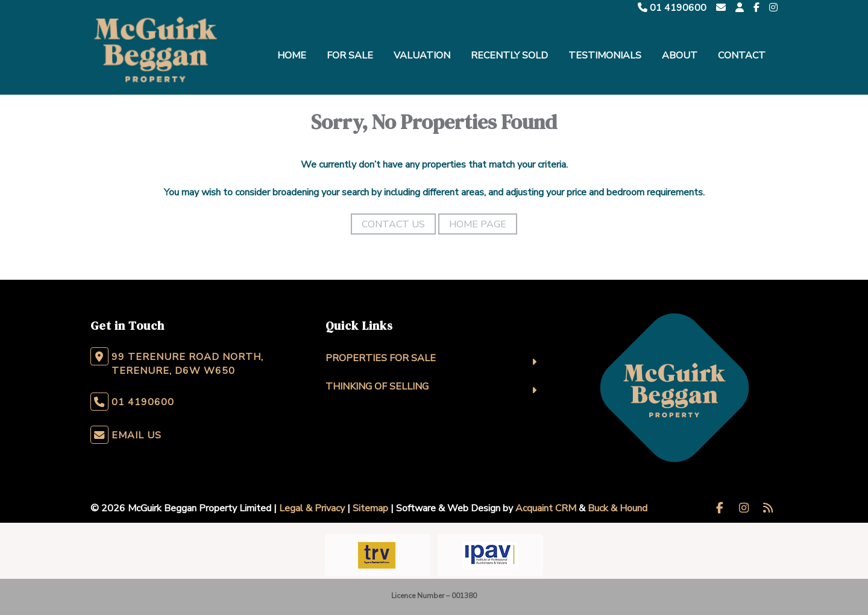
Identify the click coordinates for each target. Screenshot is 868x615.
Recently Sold (509, 55)
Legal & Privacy (312, 508)
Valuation (422, 55)
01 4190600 (672, 8)
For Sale (350, 55)
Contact (742, 55)
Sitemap (370, 508)
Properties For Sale (381, 358)
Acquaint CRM (546, 508)
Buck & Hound (618, 508)
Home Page (478, 224)
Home (292, 55)
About (680, 55)
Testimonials (605, 55)
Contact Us (393, 224)
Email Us (137, 435)
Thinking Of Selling (377, 386)
